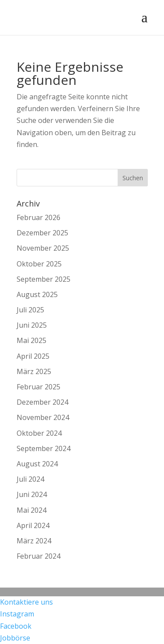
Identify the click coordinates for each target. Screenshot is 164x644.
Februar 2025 (38, 387)
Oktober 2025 (39, 264)
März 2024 (34, 541)
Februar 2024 (38, 556)
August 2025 (37, 294)
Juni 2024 (32, 494)
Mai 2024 (31, 510)
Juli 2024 (30, 479)
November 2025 (43, 248)
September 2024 (44, 448)
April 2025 (33, 356)
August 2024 (37, 464)
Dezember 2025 (42, 233)
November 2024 (43, 417)
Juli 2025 (30, 310)
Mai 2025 (31, 340)
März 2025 (34, 371)
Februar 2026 (38, 217)
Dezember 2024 (42, 402)
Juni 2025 (32, 325)
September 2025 (44, 279)
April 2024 (33, 525)
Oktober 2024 (39, 433)
